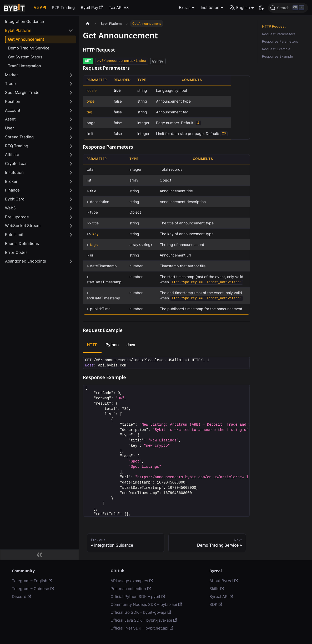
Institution (14, 172)
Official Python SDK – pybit (138, 597)
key (95, 234)
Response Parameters (280, 41)
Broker (11, 181)
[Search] (288, 8)
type (90, 101)
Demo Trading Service (29, 48)
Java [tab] (131, 345)
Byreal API (221, 597)
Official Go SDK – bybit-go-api (141, 612)
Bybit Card (15, 199)
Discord (21, 597)
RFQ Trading (17, 146)
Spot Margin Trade (22, 92)
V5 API (40, 7)
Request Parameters (279, 34)
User (9, 128)
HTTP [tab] (92, 345)
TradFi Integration (24, 66)
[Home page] (88, 24)
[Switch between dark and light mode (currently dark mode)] (261, 8)
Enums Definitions (22, 243)
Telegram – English (32, 581)
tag (89, 112)
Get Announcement (26, 39)
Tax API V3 (119, 7)
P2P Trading (63, 7)
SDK (216, 604)
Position (13, 101)
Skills (217, 589)
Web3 (10, 208)
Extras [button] (185, 7)
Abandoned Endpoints (26, 261)
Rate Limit (14, 235)
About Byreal (224, 581)
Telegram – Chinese (33, 589)
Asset (10, 119)
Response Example (278, 56)
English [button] (240, 7)
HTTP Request (274, 26)
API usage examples (132, 581)
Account (13, 110)
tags (94, 245)
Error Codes (16, 252)
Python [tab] (112, 345)
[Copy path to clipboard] (158, 61)
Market (11, 75)
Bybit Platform (18, 30)
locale (92, 90)
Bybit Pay (92, 7)
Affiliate (12, 155)
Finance (12, 190)
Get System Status (25, 57)
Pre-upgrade (17, 217)
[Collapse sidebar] (39, 555)
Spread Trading (19, 137)
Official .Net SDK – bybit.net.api (142, 628)
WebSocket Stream (23, 226)
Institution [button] (210, 7)
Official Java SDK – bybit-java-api (144, 620)
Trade (10, 84)
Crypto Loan (16, 163)
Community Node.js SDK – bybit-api (146, 604)
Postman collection (131, 589)
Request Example (276, 49)
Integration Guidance (24, 21)
